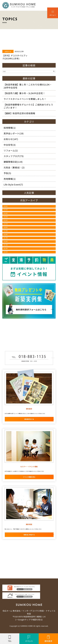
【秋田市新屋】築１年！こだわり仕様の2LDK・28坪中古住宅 (28, 86)
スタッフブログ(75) (14, 156)
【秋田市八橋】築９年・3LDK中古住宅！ (24, 93)
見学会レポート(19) (14, 133)
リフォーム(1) (11, 150)
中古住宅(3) (10, 145)
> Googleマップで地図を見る (29, 620)
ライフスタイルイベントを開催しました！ (25, 99)
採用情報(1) (10, 128)
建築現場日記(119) (13, 162)
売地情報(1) (10, 179)
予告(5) (7, 173)
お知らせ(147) (11, 139)
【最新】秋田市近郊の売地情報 (19, 113)
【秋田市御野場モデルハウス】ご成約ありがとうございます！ (28, 106)
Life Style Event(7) (13, 185)
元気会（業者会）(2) (14, 167)
